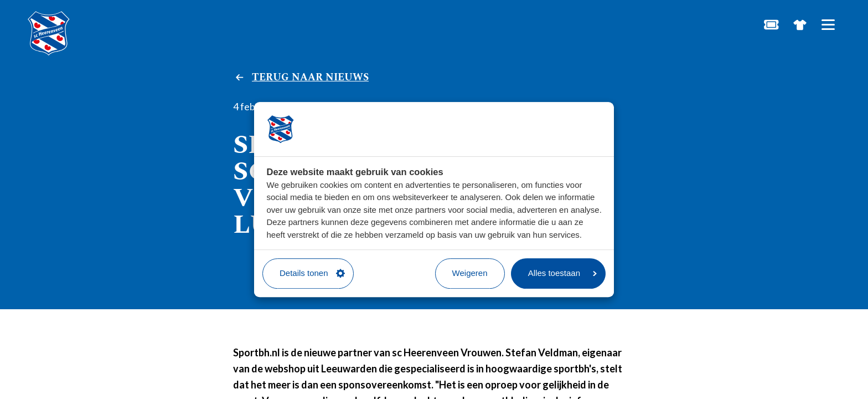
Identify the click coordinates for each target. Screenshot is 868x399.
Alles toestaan (562, 273)
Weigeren (470, 273)
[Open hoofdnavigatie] (828, 25)
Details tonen (312, 273)
